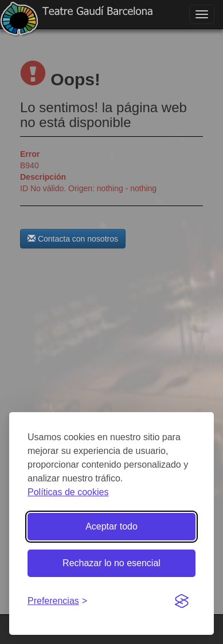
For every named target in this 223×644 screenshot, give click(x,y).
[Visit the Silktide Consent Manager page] (182, 602)
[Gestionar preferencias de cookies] (57, 601)
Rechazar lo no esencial (111, 563)
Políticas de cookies (68, 492)
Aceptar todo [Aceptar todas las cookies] (111, 526)
